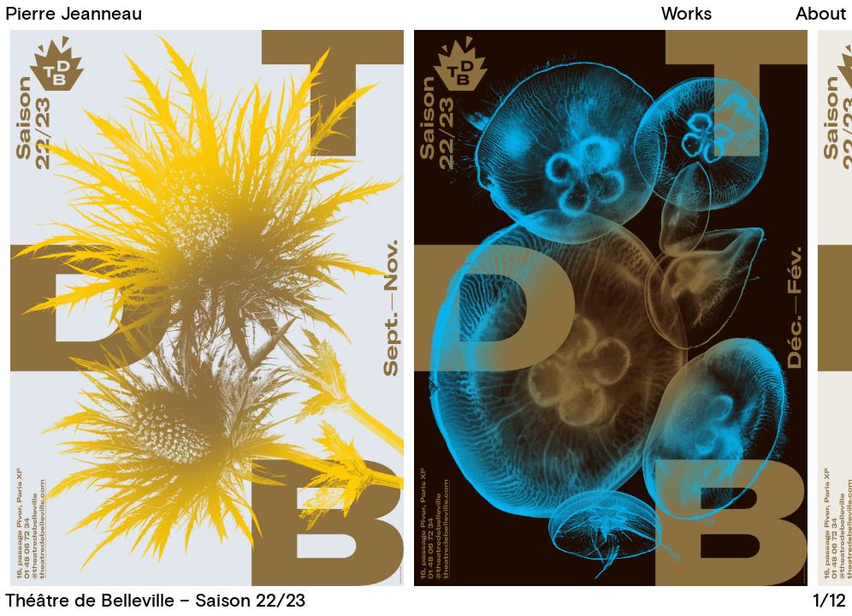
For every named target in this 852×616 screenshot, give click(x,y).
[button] (636, 308)
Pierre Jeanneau (74, 14)
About (821, 14)
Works (686, 14)
